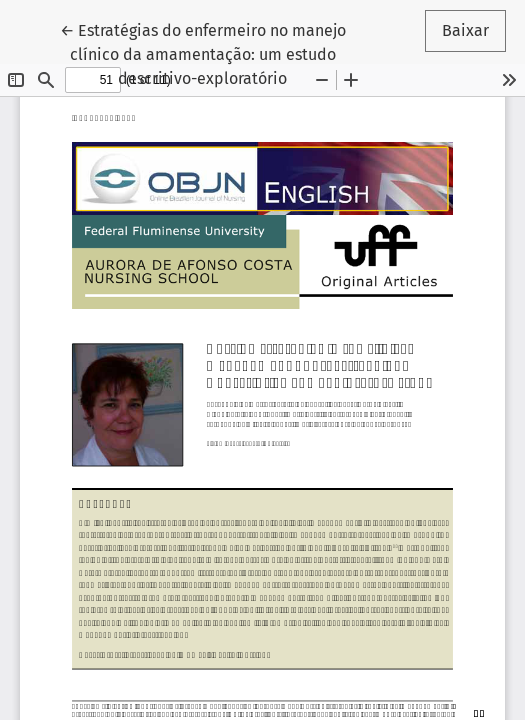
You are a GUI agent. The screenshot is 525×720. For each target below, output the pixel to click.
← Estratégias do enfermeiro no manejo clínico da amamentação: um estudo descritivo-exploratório (203, 53)
